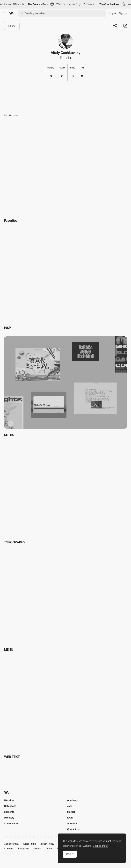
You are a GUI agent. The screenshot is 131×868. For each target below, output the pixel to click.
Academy (72, 800)
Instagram (23, 848)
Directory (9, 818)
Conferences (11, 823)
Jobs (70, 806)
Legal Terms (30, 844)
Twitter (49, 848)
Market (71, 812)
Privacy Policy (47, 844)
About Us (72, 823)
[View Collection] (65, 168)
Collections (10, 806)
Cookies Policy (12, 844)
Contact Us (73, 829)
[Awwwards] (12, 13)
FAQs (70, 818)
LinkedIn (37, 848)
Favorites (11, 221)
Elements (9, 812)
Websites (9, 800)
